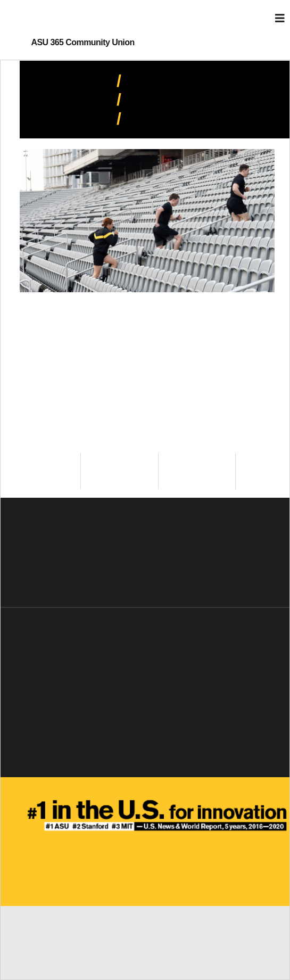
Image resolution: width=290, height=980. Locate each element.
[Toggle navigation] (280, 18)
